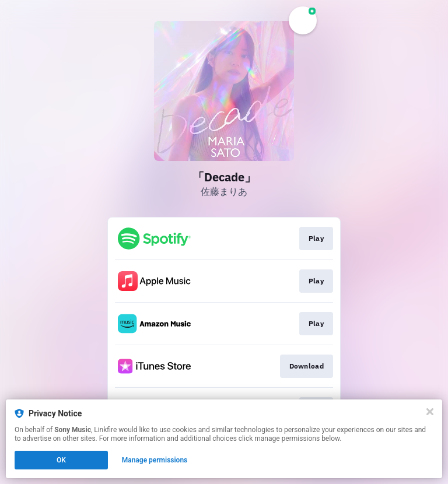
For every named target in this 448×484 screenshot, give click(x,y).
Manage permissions (155, 460)
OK (61, 460)
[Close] (430, 412)
